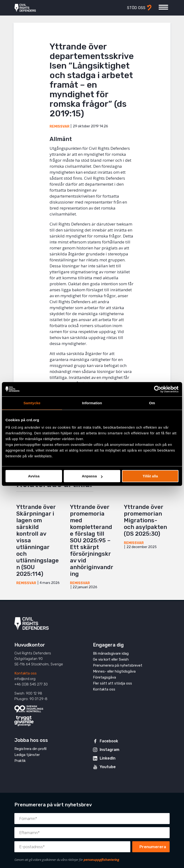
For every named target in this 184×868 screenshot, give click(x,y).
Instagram (109, 750)
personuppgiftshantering (101, 860)
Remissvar (60, 127)
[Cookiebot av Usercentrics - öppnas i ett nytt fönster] (158, 389)
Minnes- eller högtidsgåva (114, 671)
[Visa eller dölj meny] (163, 7)
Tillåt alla (150, 476)
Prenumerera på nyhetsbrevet (118, 665)
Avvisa (34, 476)
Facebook (109, 741)
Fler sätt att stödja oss (112, 683)
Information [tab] (92, 403)
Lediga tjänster (27, 755)
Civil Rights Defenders (25, 8)
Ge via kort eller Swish (111, 659)
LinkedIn (108, 758)
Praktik (20, 761)
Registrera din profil (30, 749)
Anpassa (92, 476)
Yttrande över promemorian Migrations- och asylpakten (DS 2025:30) (145, 520)
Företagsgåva (104, 677)
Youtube (108, 767)
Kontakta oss (26, 673)
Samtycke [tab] (32, 403)
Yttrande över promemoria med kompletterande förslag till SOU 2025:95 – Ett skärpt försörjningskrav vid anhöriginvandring (92, 540)
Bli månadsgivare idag (111, 653)
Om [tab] (152, 403)
